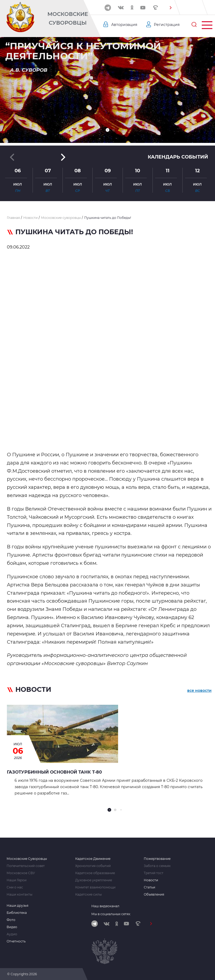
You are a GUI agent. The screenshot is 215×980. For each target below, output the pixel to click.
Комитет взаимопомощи (95, 887)
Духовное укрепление (94, 880)
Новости (151, 880)
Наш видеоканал (105, 906)
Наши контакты (19, 895)
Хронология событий (93, 866)
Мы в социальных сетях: (111, 914)
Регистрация (167, 25)
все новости (199, 690)
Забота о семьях (157, 866)
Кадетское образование (95, 873)
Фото (11, 920)
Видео (12, 927)
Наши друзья (17, 906)
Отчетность (16, 941)
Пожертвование (157, 859)
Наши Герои (17, 880)
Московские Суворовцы (68, 18)
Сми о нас (15, 887)
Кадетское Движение (93, 859)
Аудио (12, 934)
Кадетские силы (88, 895)
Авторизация (124, 25)
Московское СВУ (21, 873)
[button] (171, 8)
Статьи (149, 887)
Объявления (154, 895)
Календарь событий (178, 157)
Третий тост (154, 873)
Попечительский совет (26, 866)
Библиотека (17, 913)
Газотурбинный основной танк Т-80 (54, 772)
